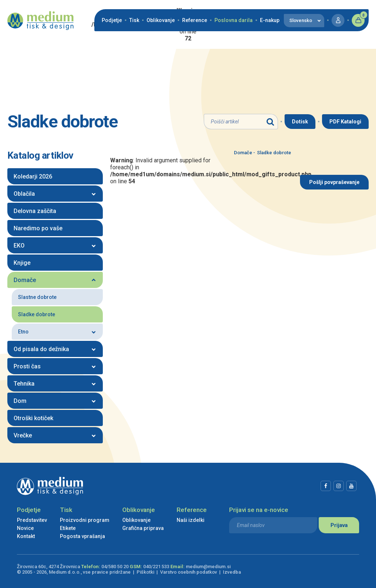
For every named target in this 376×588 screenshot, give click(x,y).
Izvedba (232, 572)
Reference (195, 20)
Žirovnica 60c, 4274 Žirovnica (48, 567)
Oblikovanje (161, 20)
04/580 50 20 (115, 567)
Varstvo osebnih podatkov (189, 572)
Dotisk (300, 122)
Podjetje (112, 20)
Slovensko (301, 20)
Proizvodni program (85, 520)
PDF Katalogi (345, 122)
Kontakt (26, 536)
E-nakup (270, 20)
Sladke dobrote (272, 153)
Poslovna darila (234, 20)
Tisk (134, 20)
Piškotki (145, 572)
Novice (25, 528)
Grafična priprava (143, 528)
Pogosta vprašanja (82, 536)
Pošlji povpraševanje (334, 182)
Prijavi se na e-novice (259, 510)
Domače (243, 153)
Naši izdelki (191, 520)
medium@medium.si (208, 567)
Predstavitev (32, 520)
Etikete (68, 528)
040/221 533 (156, 567)
